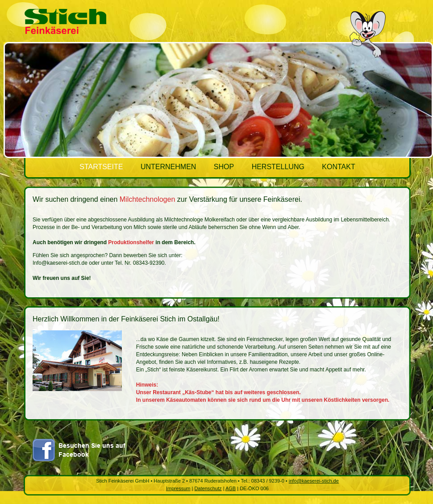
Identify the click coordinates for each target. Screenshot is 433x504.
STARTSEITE (101, 167)
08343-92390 (149, 263)
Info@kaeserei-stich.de (60, 263)
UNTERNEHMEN (168, 167)
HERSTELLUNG (279, 167)
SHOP (224, 167)
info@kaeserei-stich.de (314, 481)
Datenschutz (208, 488)
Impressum (178, 488)
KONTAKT (338, 167)
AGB (231, 488)
